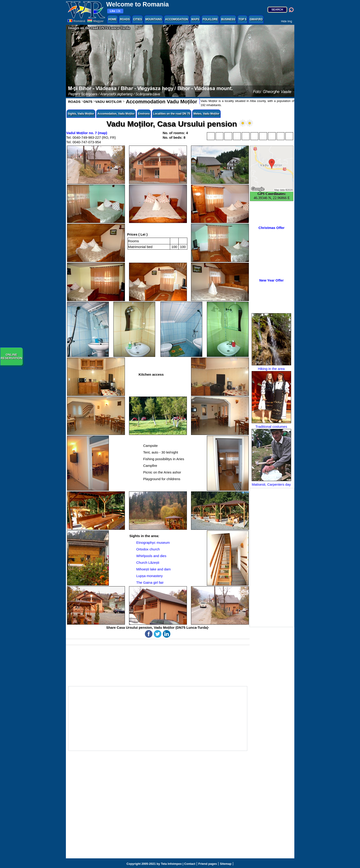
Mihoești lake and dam (154, 569)
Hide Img (287, 21)
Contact (190, 864)
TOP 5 (242, 19)
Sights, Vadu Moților (81, 114)
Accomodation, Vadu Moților (116, 114)
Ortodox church (148, 549)
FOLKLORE (210, 19)
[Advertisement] (272, 558)
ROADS (125, 19)
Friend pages (208, 864)
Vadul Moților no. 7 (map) (87, 133)
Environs (144, 114)
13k (115, 11)
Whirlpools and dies (151, 556)
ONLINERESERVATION (11, 356)
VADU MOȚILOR (108, 102)
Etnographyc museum (153, 542)
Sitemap (226, 864)
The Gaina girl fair (150, 582)
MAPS (195, 19)
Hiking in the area (271, 342)
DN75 (88, 102)
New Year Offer (271, 280)
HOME (112, 19)
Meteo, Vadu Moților (206, 114)
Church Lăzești (148, 562)
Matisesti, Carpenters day (271, 458)
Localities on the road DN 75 (172, 114)
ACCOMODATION (177, 19)
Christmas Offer (271, 228)
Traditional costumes (271, 400)
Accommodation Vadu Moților (161, 102)
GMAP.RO (256, 19)
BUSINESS (228, 19)
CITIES (138, 19)
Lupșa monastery (150, 576)
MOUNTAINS (154, 19)
